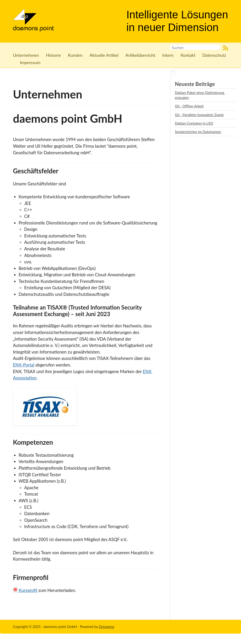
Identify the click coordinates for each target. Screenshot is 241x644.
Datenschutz (214, 55)
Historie (53, 55)
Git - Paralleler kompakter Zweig (199, 115)
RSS (225, 48)
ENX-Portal (24, 365)
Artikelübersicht (140, 55)
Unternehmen (26, 55)
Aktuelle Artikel (104, 55)
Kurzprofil (25, 590)
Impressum (30, 62)
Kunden (75, 55)
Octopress (106, 627)
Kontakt (188, 55)
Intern (168, 55)
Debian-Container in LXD (194, 123)
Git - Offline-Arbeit (189, 106)
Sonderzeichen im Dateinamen (198, 132)
